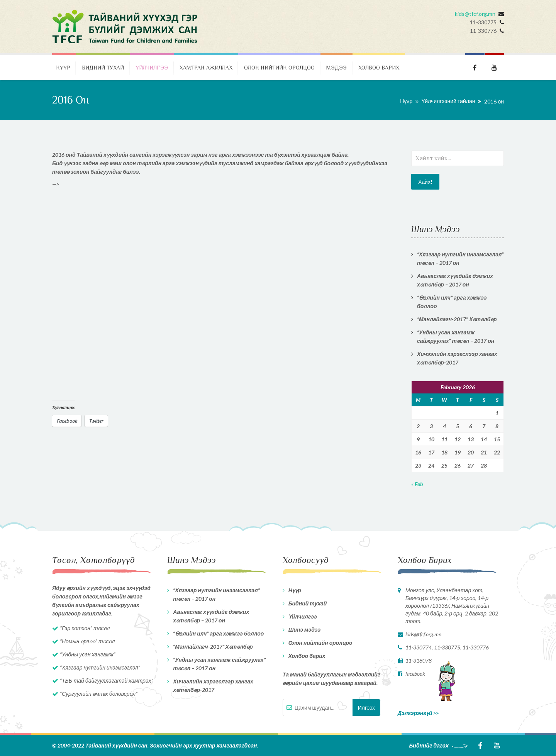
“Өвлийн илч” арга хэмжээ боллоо (452, 302)
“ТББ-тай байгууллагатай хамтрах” (107, 681)
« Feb (417, 484)
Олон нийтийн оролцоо (279, 68)
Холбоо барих (379, 68)
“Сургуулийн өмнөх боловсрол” (99, 694)
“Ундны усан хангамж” (88, 654)
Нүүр (63, 68)
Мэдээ (336, 68)
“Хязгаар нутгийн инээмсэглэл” (100, 667)
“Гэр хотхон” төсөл (85, 628)
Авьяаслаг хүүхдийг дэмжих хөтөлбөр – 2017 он (455, 280)
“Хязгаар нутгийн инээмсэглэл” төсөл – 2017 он (460, 258)
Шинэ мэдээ (305, 630)
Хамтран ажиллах (206, 68)
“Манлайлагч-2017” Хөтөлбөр (457, 319)
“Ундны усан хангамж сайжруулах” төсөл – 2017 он (456, 336)
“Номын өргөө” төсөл (87, 641)
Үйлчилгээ (152, 68)
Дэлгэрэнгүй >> (418, 713)
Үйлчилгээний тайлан (448, 101)
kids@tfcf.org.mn (475, 14)
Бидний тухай (103, 68)
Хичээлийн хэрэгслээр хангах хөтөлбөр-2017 (457, 358)
